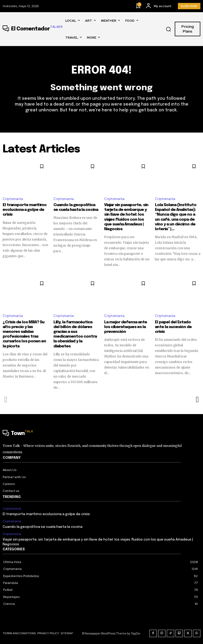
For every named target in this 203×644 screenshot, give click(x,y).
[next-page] (197, 399)
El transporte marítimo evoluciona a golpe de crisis (24, 210)
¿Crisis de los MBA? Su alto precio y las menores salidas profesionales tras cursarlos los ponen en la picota (24, 334)
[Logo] (33, 29)
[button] (168, 29)
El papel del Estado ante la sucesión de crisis (177, 324)
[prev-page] (6, 399)
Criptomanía (13, 199)
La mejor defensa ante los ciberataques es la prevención (125, 327)
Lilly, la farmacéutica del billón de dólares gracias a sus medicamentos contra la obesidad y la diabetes (76, 334)
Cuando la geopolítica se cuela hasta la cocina (76, 207)
